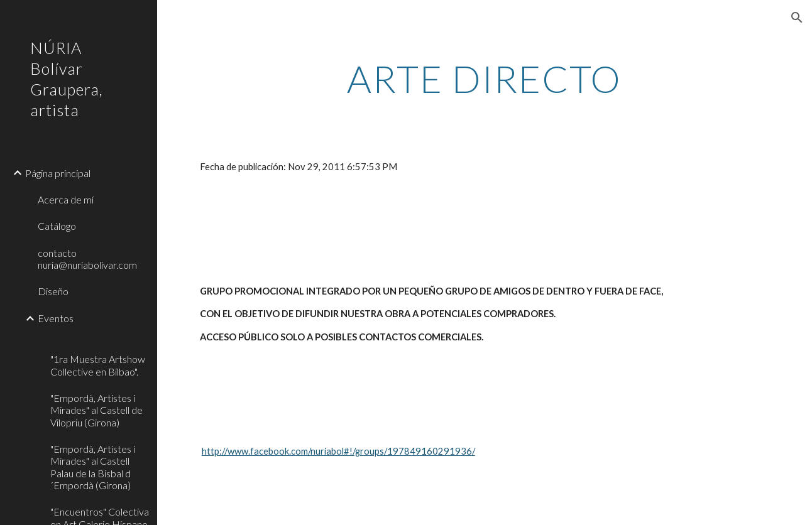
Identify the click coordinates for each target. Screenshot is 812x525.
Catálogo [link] (57, 226)
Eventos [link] (56, 318)
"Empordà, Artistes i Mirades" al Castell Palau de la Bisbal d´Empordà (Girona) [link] (93, 467)
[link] (99, 339)
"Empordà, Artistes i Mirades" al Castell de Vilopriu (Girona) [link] (96, 410)
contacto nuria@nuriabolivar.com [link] (87, 259)
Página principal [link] (58, 173)
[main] (484, 78)
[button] (797, 18)
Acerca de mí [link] (66, 199)
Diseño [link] (53, 291)
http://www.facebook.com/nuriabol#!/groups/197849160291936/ (338, 451)
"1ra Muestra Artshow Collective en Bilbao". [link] (98, 365)
